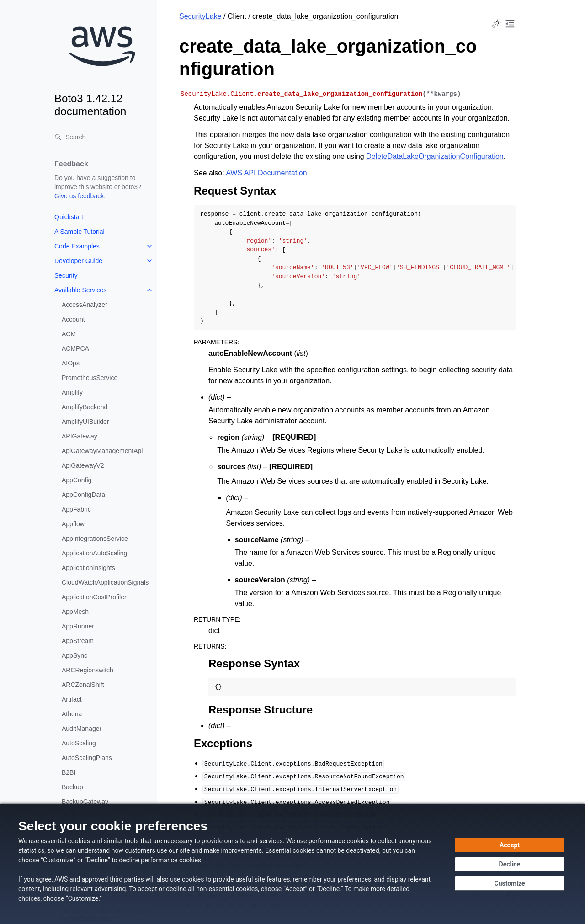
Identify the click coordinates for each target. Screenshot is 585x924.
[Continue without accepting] (510, 864)
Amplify (72, 392)
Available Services (80, 290)
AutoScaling (79, 743)
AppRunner (78, 626)
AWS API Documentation (266, 173)
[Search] (102, 137)
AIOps (71, 363)
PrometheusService (90, 378)
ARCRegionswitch (88, 670)
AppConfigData (83, 495)
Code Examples (77, 246)
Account (73, 319)
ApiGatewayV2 (83, 465)
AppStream (78, 641)
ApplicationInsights (88, 568)
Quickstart (69, 217)
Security (66, 275)
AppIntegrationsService (95, 539)
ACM (69, 334)
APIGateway (80, 436)
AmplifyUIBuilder (85, 422)
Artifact (72, 699)
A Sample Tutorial (80, 232)
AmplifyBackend (85, 407)
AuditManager (82, 729)
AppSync (74, 655)
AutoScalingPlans (87, 758)
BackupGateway (85, 802)
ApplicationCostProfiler (94, 597)
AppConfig (77, 480)
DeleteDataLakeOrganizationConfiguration (435, 156)
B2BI (69, 772)
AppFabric (76, 509)
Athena (72, 714)
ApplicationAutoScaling (94, 553)
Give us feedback (79, 196)
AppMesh (75, 612)
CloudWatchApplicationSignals (105, 582)
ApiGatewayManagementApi (102, 451)
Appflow (73, 524)
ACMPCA (75, 348)
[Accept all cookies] (510, 845)
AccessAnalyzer (85, 305)
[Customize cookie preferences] (510, 883)
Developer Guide (78, 261)
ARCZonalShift (83, 685)
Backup (72, 787)
